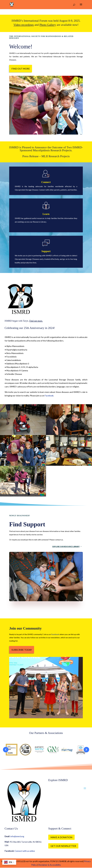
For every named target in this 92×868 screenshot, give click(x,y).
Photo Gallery (48, 25)
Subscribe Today (22, 650)
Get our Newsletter (63, 846)
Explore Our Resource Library (66, 547)
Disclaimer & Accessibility (49, 865)
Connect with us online (25, 851)
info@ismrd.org (17, 836)
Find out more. (36, 321)
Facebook (49, 396)
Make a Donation (61, 837)
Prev (6, 750)
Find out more (21, 69)
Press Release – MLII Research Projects (46, 156)
